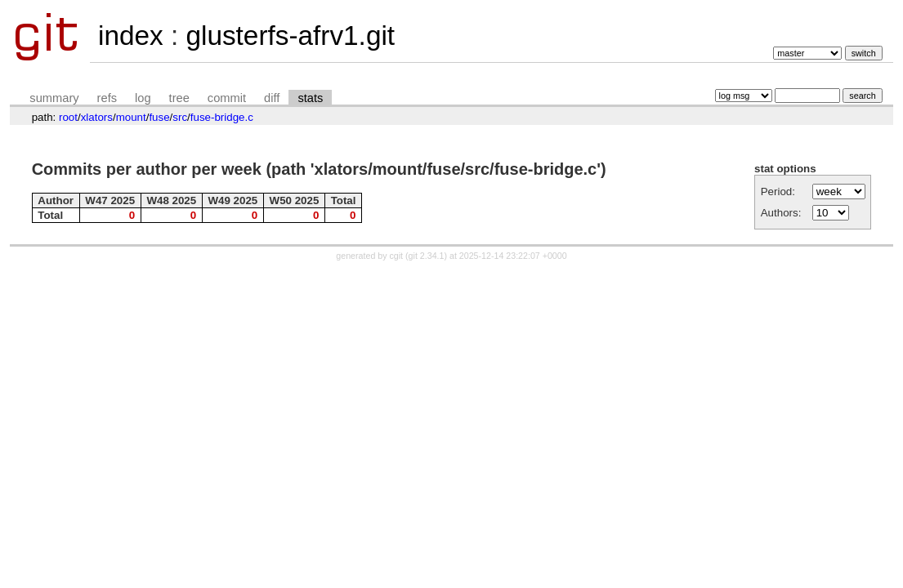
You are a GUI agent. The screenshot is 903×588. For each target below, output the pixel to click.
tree (179, 98)
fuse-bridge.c (222, 117)
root (68, 117)
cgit (398, 256)
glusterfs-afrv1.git (290, 36)
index (131, 36)
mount (131, 117)
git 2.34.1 (427, 256)
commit (227, 98)
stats (310, 98)
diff (272, 98)
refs (107, 98)
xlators (97, 117)
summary (54, 98)
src (180, 117)
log (143, 98)
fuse (159, 117)
